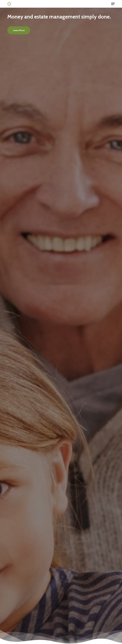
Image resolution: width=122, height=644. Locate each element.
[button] (113, 4)
